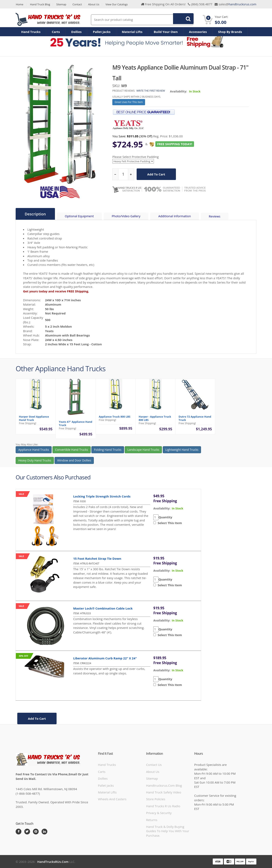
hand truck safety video (164, 792)
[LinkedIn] (44, 831)
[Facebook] (19, 831)
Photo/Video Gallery (127, 216)
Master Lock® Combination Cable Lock (103, 608)
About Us (95, 4)
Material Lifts (132, 32)
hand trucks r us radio (163, 806)
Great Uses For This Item (129, 102)
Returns (152, 820)
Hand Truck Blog (41, 4)
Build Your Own (166, 32)
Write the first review (151, 91)
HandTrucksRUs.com (53, 861)
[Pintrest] (36, 831)
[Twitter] (27, 831)
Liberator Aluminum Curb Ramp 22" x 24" (105, 658)
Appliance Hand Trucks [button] (34, 453)
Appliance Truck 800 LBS (115, 420)
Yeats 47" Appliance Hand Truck (76, 427)
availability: (162, 508)
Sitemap (62, 4)
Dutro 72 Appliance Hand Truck (195, 422)
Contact (78, 4)
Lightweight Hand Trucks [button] (182, 453)
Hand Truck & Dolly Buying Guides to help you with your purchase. (168, 831)
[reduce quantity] (116, 174)
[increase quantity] (131, 174)
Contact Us (154, 764)
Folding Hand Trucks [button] (108, 453)
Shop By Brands (230, 32)
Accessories (198, 32)
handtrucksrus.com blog (164, 785)
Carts (56, 32)
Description (35, 214)
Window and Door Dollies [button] (74, 464)
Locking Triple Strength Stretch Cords (102, 496)
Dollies (76, 32)
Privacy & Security (159, 813)
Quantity (165, 517)
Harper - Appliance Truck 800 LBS (155, 422)
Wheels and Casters (112, 799)
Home (19, 4)
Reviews (216, 216)
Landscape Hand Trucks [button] (143, 453)
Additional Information (176, 216)
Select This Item (169, 523)
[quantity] (123, 174)
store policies (156, 799)
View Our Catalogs (119, 4)
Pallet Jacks (102, 32)
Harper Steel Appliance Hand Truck (34, 422)
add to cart (156, 174)
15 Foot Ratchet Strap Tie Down (97, 558)
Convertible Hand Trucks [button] (72, 453)
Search (181, 20)
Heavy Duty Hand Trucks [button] (35, 464)
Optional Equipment (80, 216)
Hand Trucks (31, 32)
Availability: (178, 91)
